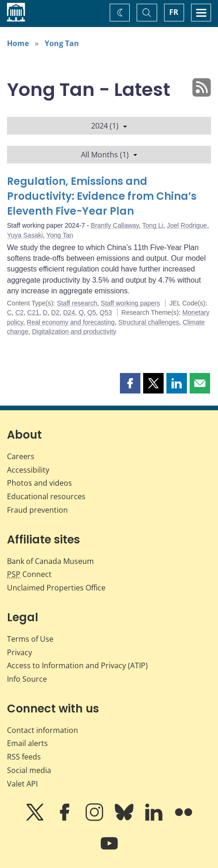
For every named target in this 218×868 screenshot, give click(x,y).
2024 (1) (109, 126)
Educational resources (46, 496)
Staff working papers (130, 303)
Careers (21, 456)
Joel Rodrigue (187, 225)
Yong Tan (62, 43)
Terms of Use (30, 639)
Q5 (92, 312)
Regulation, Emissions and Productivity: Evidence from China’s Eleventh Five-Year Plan (102, 196)
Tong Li (153, 225)
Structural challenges (149, 322)
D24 (69, 312)
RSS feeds (24, 757)
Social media (29, 770)
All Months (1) (109, 155)
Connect (29, 574)
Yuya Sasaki (25, 235)
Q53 (106, 312)
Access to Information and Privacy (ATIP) (77, 665)
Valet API (22, 784)
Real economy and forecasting (71, 322)
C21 (33, 312)
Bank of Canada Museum (50, 561)
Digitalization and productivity (74, 332)
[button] (130, 383)
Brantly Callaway (115, 225)
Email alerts (27, 743)
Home (18, 43)
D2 (55, 312)
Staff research (77, 303)
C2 (20, 312)
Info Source (27, 679)
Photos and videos (40, 483)
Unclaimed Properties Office (56, 588)
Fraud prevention (37, 510)
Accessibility (28, 470)
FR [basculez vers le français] (174, 12)
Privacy (20, 652)
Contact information (43, 730)
